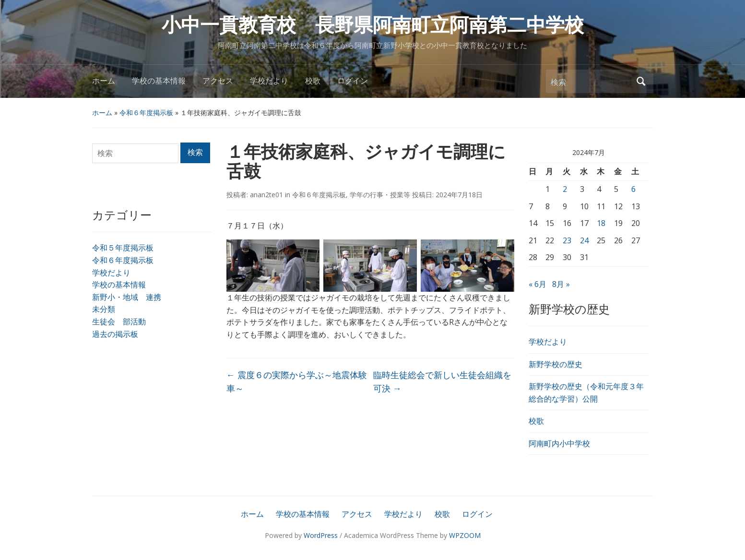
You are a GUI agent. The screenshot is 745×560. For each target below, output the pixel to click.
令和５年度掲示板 (123, 248)
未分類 (104, 309)
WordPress (321, 535)
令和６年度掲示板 (146, 113)
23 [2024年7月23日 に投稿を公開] (567, 240)
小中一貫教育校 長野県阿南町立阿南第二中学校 (373, 25)
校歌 (313, 81)
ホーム (104, 81)
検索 (641, 81)
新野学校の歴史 (556, 364)
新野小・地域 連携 (127, 297)
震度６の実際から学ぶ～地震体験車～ (297, 382)
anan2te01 (266, 195)
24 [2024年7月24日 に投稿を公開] (584, 240)
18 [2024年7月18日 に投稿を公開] (601, 223)
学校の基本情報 (159, 81)
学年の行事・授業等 (380, 195)
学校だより (269, 81)
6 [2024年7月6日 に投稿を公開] (633, 189)
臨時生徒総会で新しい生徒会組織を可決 (442, 382)
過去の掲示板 (115, 334)
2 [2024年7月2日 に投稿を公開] (565, 189)
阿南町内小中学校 (559, 443)
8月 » (561, 284)
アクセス (218, 81)
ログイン (353, 81)
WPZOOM (465, 535)
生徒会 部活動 (119, 322)
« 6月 (538, 284)
